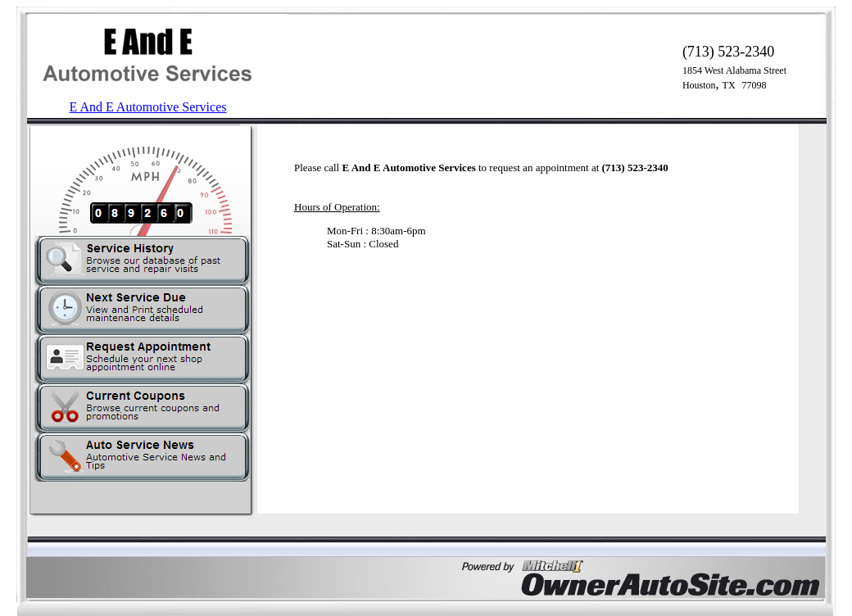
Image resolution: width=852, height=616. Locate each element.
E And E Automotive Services (148, 107)
